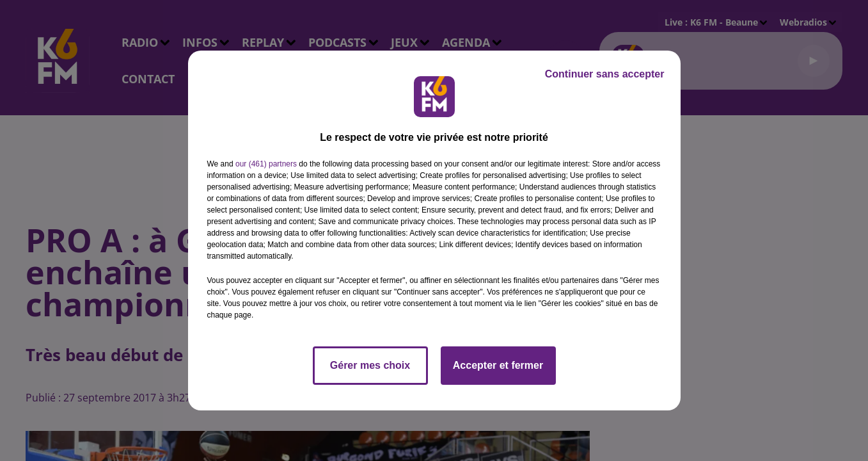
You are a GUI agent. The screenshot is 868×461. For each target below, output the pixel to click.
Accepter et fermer (498, 365)
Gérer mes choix (370, 365)
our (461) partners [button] (266, 164)
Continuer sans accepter (605, 74)
